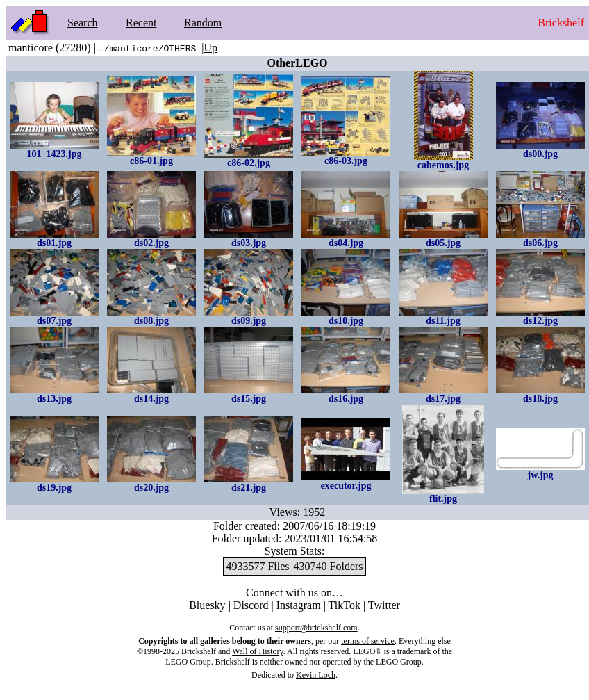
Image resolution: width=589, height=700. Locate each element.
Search (83, 23)
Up (210, 48)
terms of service (368, 641)
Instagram (299, 605)
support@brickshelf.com (316, 628)
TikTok (345, 605)
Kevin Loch (316, 675)
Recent (141, 23)
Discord (251, 605)
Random (203, 23)
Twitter (384, 605)
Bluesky (207, 605)
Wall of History (258, 651)
